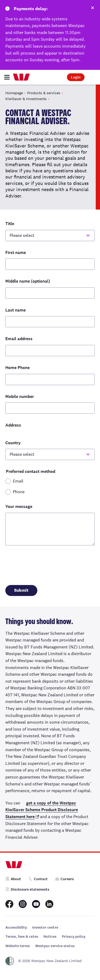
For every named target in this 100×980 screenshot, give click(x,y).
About (13, 879)
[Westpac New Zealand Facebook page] (9, 904)
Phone (19, 492)
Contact (38, 879)
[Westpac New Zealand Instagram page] (23, 904)
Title (10, 224)
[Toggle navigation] (7, 77)
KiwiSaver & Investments (26, 99)
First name (16, 252)
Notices (50, 937)
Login (76, 77)
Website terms (18, 946)
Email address (19, 339)
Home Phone (17, 368)
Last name (15, 310)
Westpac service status (55, 946)
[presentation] (46, 564)
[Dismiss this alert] (93, 9)
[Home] (21, 77)
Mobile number (20, 396)
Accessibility (16, 927)
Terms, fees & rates (22, 937)
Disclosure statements (27, 889)
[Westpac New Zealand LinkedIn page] (49, 904)
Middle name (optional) (28, 281)
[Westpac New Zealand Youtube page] (36, 904)
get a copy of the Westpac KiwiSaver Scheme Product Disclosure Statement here (42, 810)
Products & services (44, 93)
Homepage (14, 93)
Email (18, 481)
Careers (65, 879)
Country (13, 443)
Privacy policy (74, 937)
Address (13, 425)
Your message (19, 506)
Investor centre (45, 927)
